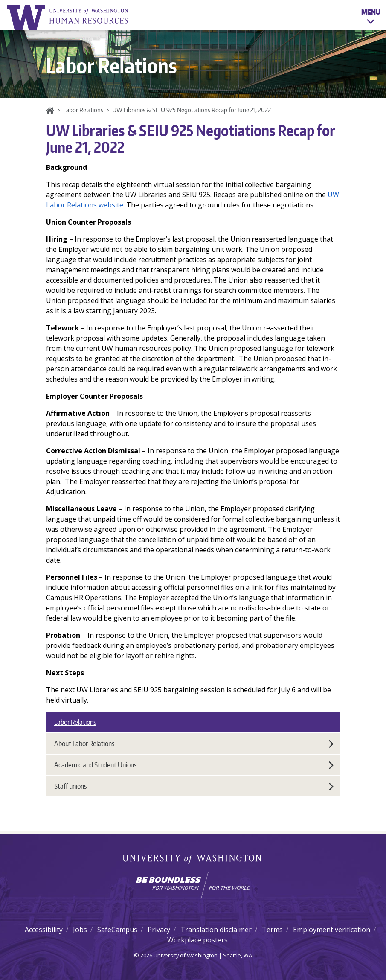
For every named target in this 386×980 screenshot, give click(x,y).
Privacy (159, 930)
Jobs (80, 930)
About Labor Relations (194, 744)
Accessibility (44, 930)
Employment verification (332, 930)
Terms (272, 930)
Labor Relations (83, 110)
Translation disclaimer (216, 930)
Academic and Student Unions (194, 765)
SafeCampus (117, 930)
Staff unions (194, 786)
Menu (371, 18)
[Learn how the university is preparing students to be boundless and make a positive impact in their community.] (193, 885)
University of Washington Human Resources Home (68, 17)
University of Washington (193, 860)
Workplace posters (197, 940)
